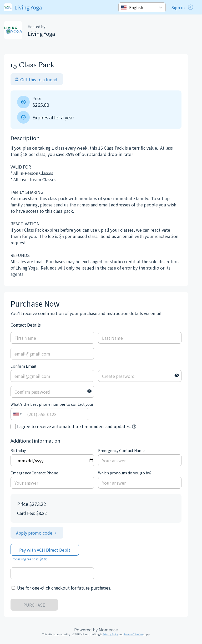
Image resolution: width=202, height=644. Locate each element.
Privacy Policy (110, 634)
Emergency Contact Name (121, 450)
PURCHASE (34, 605)
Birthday (18, 450)
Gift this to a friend (36, 79)
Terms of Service (133, 634)
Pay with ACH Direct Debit (45, 550)
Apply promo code (37, 533)
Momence (108, 630)
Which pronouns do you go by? (125, 473)
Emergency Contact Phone (34, 473)
